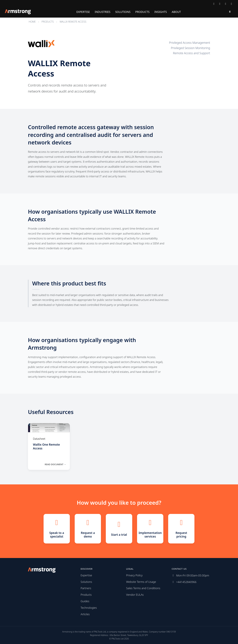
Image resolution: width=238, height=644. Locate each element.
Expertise (83, 12)
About (176, 12)
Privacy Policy (134, 575)
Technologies (89, 608)
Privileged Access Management (190, 43)
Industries (103, 12)
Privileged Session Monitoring (190, 48)
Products (142, 12)
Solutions (123, 12)
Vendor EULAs (135, 595)
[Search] (230, 12)
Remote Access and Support (191, 53)
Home (32, 22)
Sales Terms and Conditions (143, 588)
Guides (85, 601)
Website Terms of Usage (141, 582)
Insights (161, 12)
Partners (86, 588)
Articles (85, 614)
